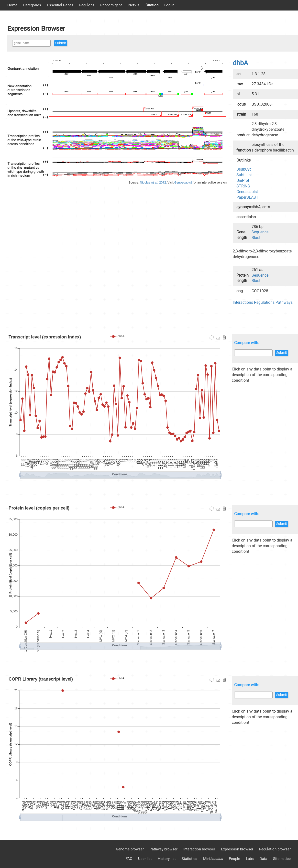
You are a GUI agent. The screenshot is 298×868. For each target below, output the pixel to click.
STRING (243, 186)
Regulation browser (275, 849)
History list (167, 859)
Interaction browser (199, 849)
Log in (169, 5)
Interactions (243, 302)
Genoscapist (183, 182)
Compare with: (247, 343)
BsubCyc (244, 169)
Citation (152, 5)
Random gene (111, 5)
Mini (213, 859)
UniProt (243, 180)
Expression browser (237, 849)
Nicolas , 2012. (154, 182)
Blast (256, 238)
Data (263, 859)
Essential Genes (60, 5)
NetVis (134, 5)
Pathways (284, 302)
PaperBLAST (247, 197)
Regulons (87, 5)
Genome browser (130, 849)
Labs (250, 859)
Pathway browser (164, 849)
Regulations (264, 302)
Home (12, 5)
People (234, 859)
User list (145, 859)
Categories (32, 5)
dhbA (240, 63)
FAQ (129, 859)
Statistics (189, 859)
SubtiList (244, 175)
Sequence (260, 232)
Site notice (282, 859)
